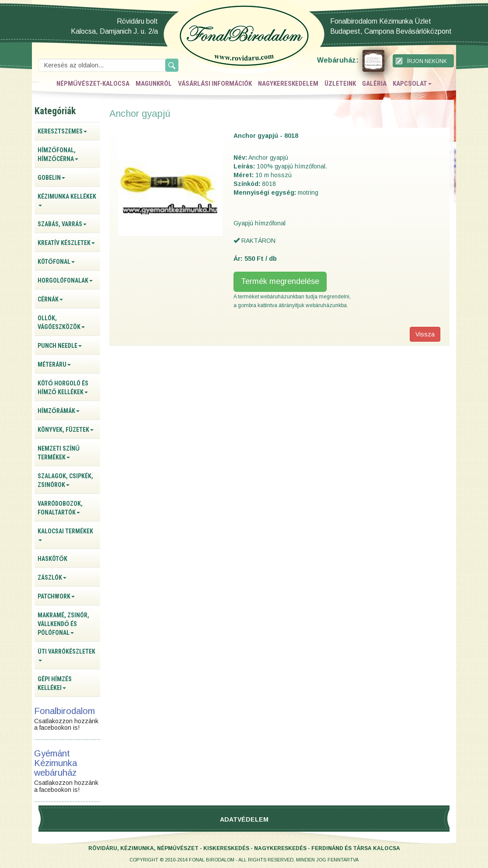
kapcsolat (412, 84)
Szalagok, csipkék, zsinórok (65, 480)
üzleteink (340, 84)
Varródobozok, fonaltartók (60, 508)
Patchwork (56, 596)
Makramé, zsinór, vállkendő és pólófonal (63, 624)
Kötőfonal (56, 262)
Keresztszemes (62, 131)
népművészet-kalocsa (93, 84)
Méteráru (54, 364)
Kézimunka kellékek (67, 200)
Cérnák (50, 299)
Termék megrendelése (280, 281)
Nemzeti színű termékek (59, 453)
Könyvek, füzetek (66, 430)
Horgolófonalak (65, 280)
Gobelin (51, 178)
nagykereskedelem (288, 84)
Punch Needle (60, 346)
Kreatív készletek (66, 243)
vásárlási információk (215, 84)
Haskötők (52, 559)
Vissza (425, 334)
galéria (374, 84)
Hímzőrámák (59, 411)
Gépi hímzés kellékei (55, 683)
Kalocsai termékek (65, 534)
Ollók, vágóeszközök (61, 322)
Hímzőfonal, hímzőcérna (58, 154)
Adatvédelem (244, 819)
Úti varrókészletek (66, 655)
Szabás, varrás (62, 224)
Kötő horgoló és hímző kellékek (63, 388)
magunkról (154, 84)
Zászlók (52, 577)
